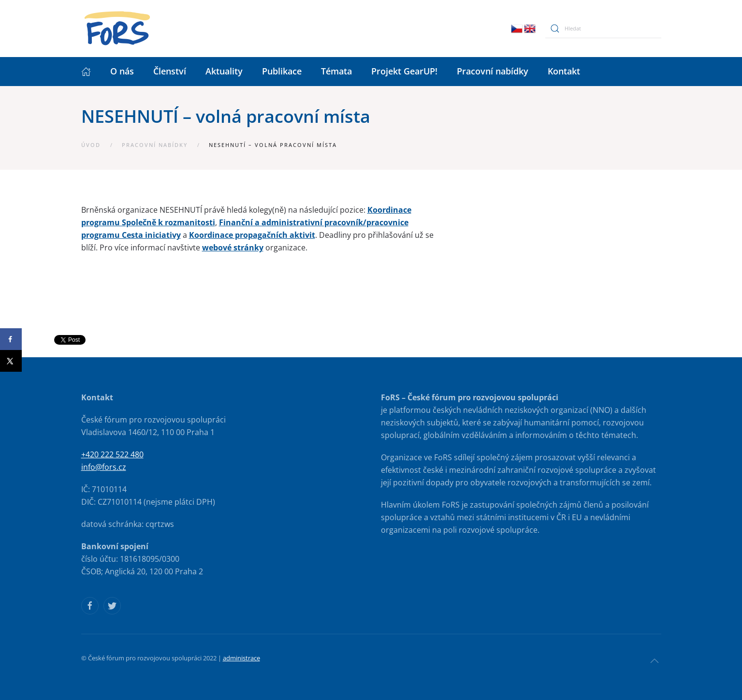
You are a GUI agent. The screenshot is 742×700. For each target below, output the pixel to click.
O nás (122, 71)
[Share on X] (11, 361)
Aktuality (224, 71)
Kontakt (564, 71)
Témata (336, 71)
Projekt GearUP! (404, 71)
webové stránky (233, 248)
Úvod (91, 145)
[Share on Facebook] (11, 339)
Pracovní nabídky (493, 71)
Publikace (282, 71)
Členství (170, 71)
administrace (241, 658)
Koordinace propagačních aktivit (252, 235)
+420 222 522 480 (112, 454)
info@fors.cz (104, 467)
